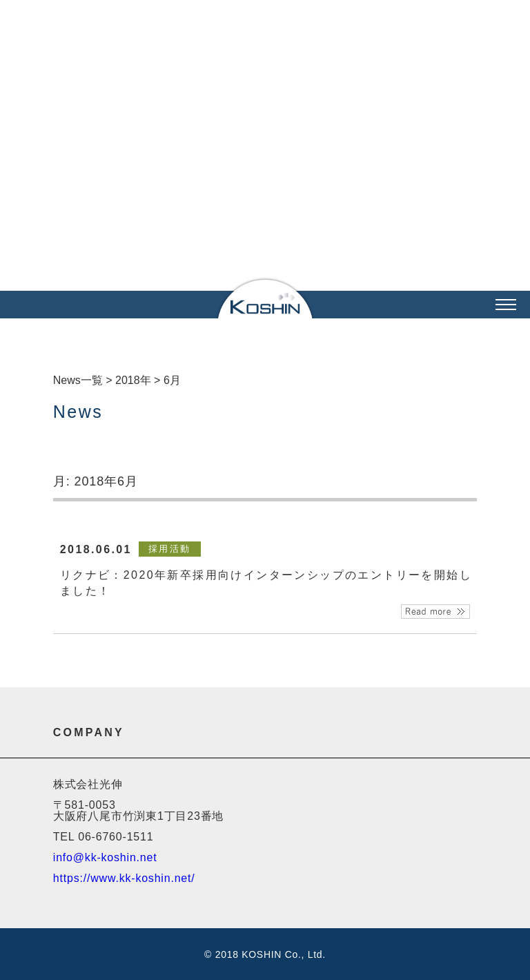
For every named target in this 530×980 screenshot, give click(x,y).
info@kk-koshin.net (105, 857)
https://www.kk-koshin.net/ (124, 878)
